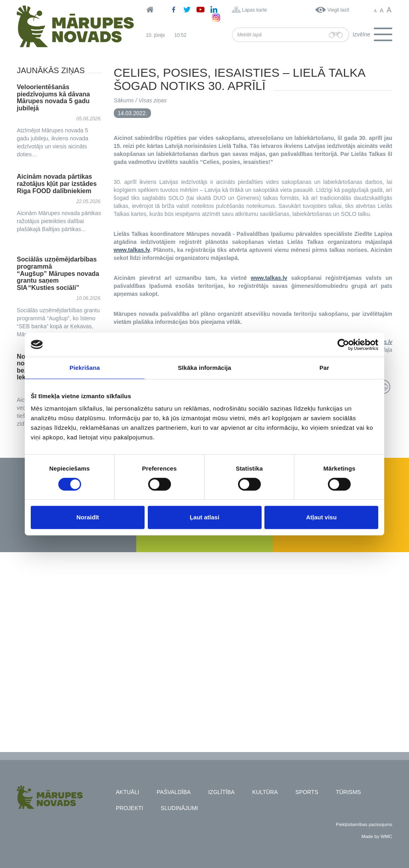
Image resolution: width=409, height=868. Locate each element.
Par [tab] (325, 368)
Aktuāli (127, 792)
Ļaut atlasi (204, 517)
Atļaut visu (321, 517)
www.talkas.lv (132, 250)
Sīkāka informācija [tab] (204, 368)
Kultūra (265, 792)
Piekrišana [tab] (85, 368)
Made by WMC (377, 836)
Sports (307, 792)
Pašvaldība (174, 792)
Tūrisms (348, 792)
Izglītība (221, 792)
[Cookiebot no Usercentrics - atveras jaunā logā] (343, 345)
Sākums (124, 100)
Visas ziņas (153, 100)
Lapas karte (255, 10)
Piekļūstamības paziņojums (364, 824)
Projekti (129, 808)
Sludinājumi (179, 808)
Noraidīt (88, 517)
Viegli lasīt (338, 10)
